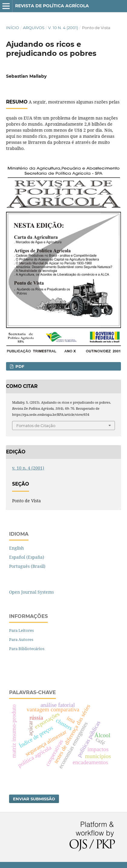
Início (13, 28)
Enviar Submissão (34, 799)
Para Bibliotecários (27, 649)
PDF (19, 366)
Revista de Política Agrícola (52, 6)
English (16, 548)
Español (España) (27, 557)
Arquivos (34, 28)
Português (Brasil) (27, 566)
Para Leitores (21, 630)
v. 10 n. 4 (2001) (63, 28)
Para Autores (21, 639)
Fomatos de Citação (36, 426)
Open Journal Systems (31, 592)
